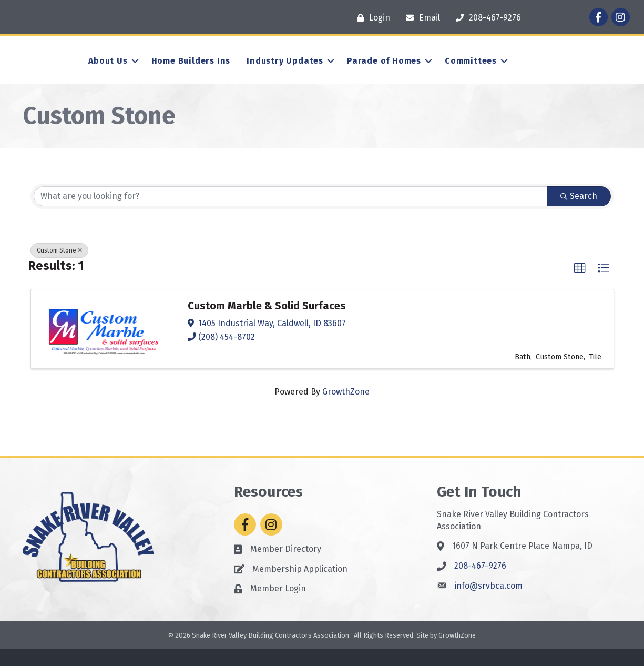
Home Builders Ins (191, 70)
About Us (108, 70)
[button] (580, 286)
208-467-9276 (480, 583)
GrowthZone (346, 409)
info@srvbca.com (488, 603)
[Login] (371, 18)
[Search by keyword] (290, 214)
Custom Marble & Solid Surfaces (267, 323)
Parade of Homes (384, 70)
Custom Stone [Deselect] (59, 268)
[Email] (420, 18)
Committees (471, 70)
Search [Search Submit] (579, 213)
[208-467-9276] (486, 18)
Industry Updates (285, 70)
